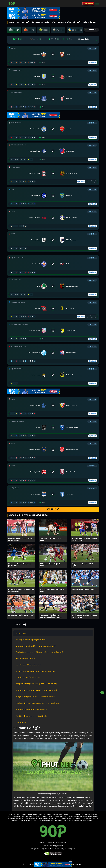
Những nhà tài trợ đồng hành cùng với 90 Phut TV (31, 710)
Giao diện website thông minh (25, 658)
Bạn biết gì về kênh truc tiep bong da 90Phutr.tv (31, 640)
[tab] (14, 30)
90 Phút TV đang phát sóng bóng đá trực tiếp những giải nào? (35, 671)
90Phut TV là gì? (21, 633)
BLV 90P (54, 39)
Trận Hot (36, 39)
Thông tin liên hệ (21, 722)
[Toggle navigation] (97, 4)
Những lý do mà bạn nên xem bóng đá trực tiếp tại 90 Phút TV (35, 697)
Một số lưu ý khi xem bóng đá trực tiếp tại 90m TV (31, 716)
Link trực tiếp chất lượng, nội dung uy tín (29, 665)
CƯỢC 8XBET (88, 4)
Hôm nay (72, 39)
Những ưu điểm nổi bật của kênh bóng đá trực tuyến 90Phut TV (36, 646)
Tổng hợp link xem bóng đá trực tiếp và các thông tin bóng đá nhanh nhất (39, 652)
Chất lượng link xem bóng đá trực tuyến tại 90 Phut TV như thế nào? (37, 690)
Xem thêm (53, 509)
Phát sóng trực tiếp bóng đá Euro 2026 (28, 677)
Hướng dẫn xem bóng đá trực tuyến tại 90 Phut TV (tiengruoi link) (36, 684)
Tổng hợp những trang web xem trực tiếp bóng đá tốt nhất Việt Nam (37, 703)
